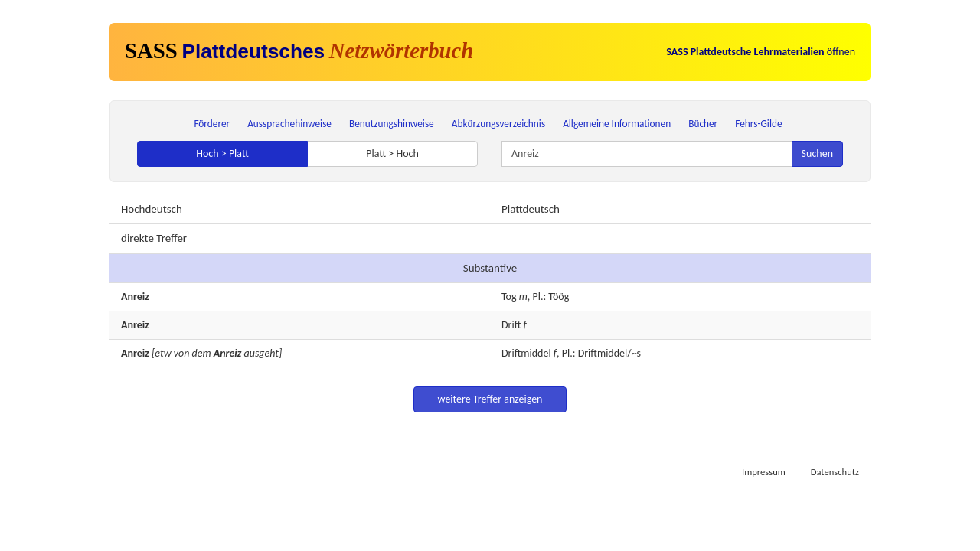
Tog (509, 297)
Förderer (212, 124)
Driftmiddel (526, 353)
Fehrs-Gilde (758, 124)
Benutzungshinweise (392, 124)
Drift (511, 325)
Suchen (817, 153)
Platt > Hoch (392, 153)
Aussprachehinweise (289, 124)
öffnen (761, 52)
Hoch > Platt (222, 153)
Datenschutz (835, 472)
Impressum (764, 472)
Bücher (703, 124)
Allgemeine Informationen (617, 124)
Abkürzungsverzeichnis (498, 124)
